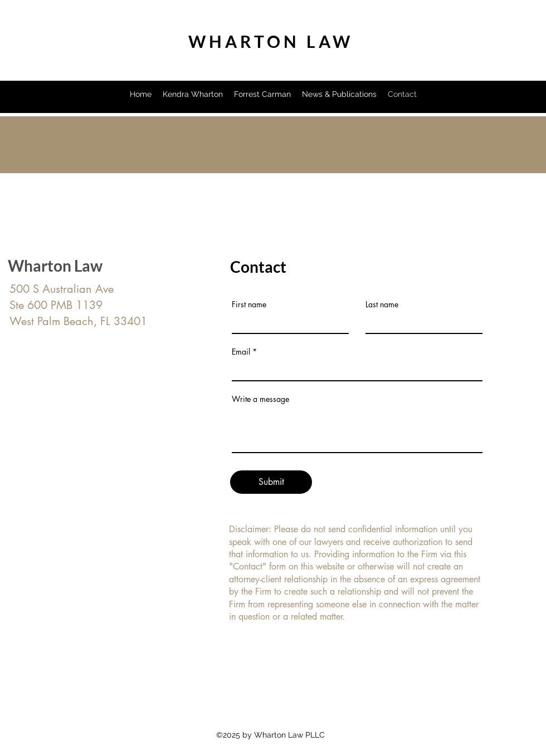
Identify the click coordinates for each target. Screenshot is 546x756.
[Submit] (271, 482)
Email (241, 352)
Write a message (260, 399)
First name (249, 305)
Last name (382, 305)
